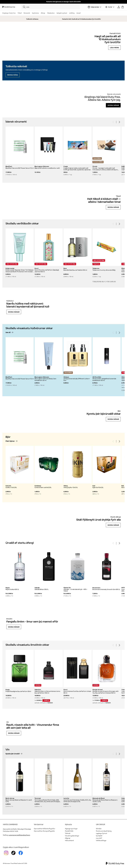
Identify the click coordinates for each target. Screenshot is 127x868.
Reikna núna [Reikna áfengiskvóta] (13, 75)
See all (8, 333)
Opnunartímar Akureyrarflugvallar (44, 831)
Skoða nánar (113, 105)
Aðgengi (68, 838)
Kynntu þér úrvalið (13, 754)
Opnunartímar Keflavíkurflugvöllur (44, 829)
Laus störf (99, 838)
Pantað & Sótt (69, 831)
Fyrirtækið (99, 836)
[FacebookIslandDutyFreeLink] (21, 855)
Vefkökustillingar (101, 841)
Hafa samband (69, 841)
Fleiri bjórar (10, 441)
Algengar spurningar (71, 829)
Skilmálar (99, 829)
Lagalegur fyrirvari (102, 833)
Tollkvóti (68, 833)
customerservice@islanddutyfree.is (19, 835)
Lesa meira (114, 48)
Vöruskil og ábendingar (72, 836)
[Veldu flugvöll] (94, 7)
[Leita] (51, 7)
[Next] (119, 122)
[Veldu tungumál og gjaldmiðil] (110, 7)
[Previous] (113, 122)
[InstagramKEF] (7, 855)
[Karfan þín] (123, 7)
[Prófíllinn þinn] (119, 7)
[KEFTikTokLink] (14, 855)
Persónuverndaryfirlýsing (104, 831)
